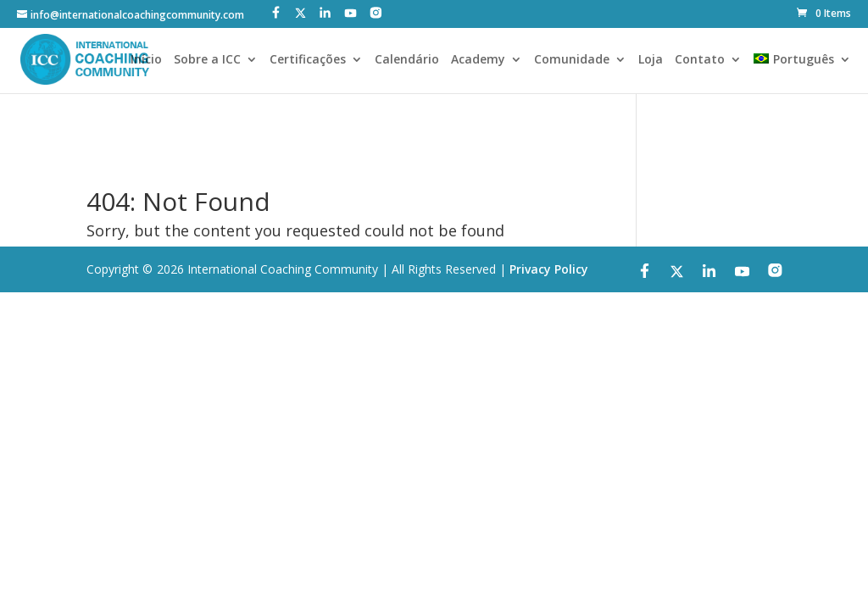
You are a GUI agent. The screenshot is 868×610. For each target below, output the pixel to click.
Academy (478, 60)
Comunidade (572, 60)
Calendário (407, 60)
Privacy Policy (549, 269)
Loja (651, 60)
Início (146, 60)
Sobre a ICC (207, 60)
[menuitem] (802, 73)
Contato (700, 60)
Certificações (308, 60)
